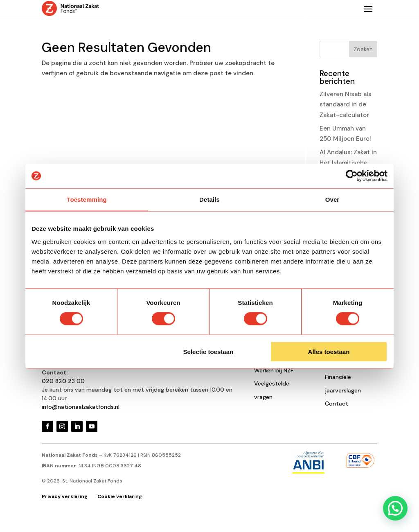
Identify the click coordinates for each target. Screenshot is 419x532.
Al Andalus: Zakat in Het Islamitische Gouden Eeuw (348, 163)
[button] (395, 508)
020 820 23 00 (63, 381)
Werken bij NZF (274, 370)
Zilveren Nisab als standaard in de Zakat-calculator (346, 105)
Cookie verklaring (120, 496)
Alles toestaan (329, 351)
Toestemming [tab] (87, 199)
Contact (337, 404)
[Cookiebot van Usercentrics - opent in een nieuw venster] (352, 176)
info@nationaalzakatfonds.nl (81, 407)
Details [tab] (209, 199)
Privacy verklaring (65, 496)
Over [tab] (332, 199)
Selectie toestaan (208, 351)
